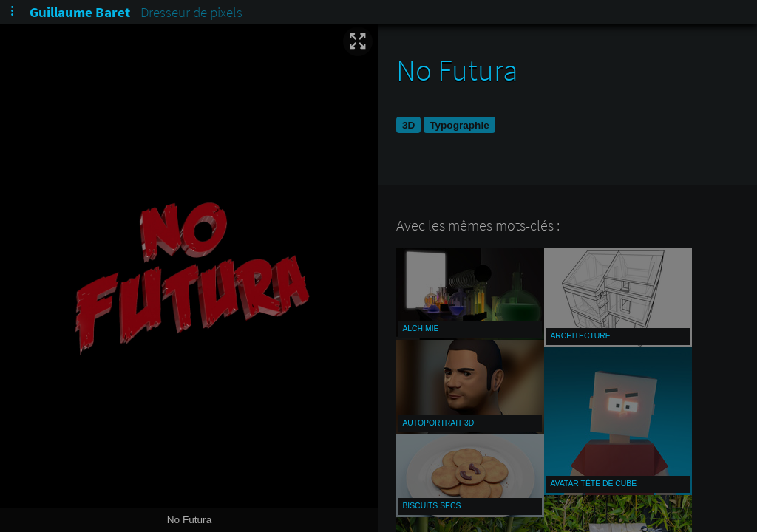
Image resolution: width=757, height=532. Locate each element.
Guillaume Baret (80, 12)
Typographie (459, 125)
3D (408, 125)
